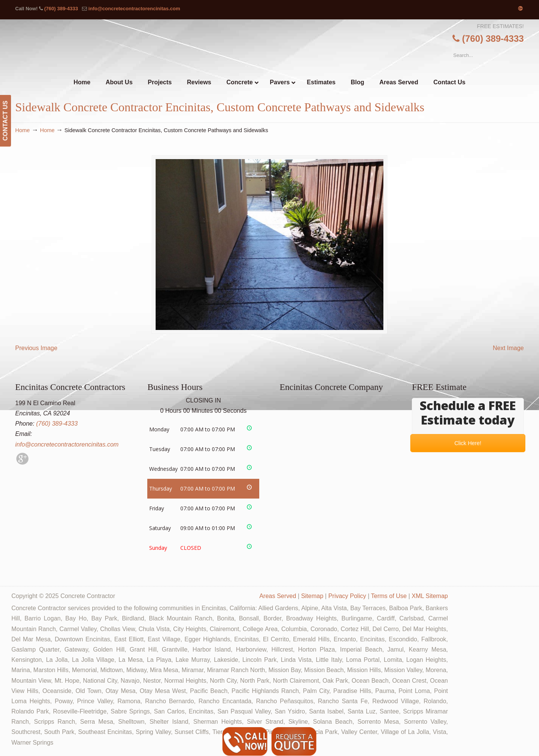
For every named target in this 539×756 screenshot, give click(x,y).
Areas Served (278, 596)
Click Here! (468, 443)
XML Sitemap (430, 596)
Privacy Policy (347, 596)
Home (22, 130)
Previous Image (36, 348)
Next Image (508, 348)
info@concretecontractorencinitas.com (134, 9)
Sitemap (312, 596)
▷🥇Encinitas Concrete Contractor (285, 49)
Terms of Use (389, 596)
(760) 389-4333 (61, 9)
